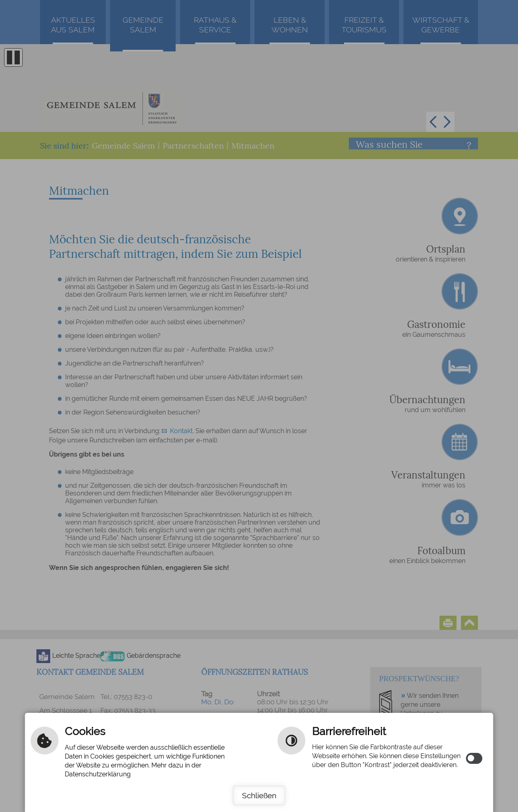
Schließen (259, 795)
